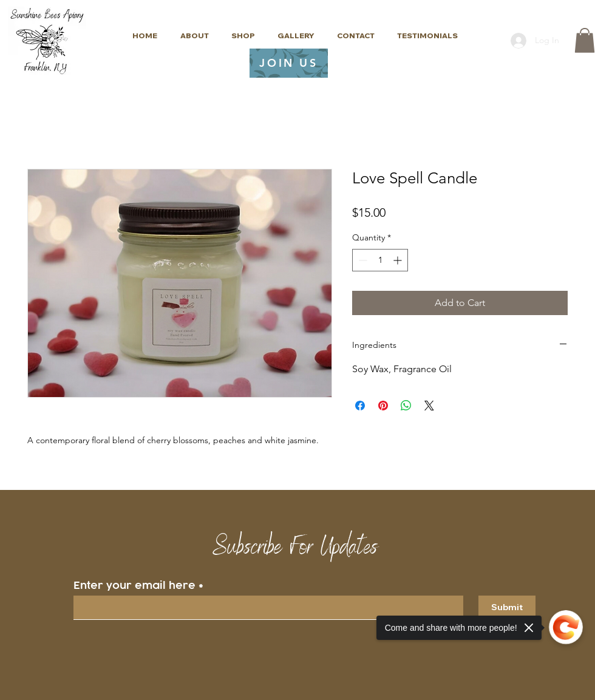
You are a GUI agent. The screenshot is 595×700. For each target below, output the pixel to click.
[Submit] (507, 608)
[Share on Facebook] (360, 406)
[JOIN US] (289, 63)
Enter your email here (134, 585)
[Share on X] (429, 406)
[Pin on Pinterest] (383, 406)
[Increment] (399, 260)
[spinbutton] (380, 260)
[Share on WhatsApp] (406, 406)
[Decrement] (362, 260)
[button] (585, 40)
